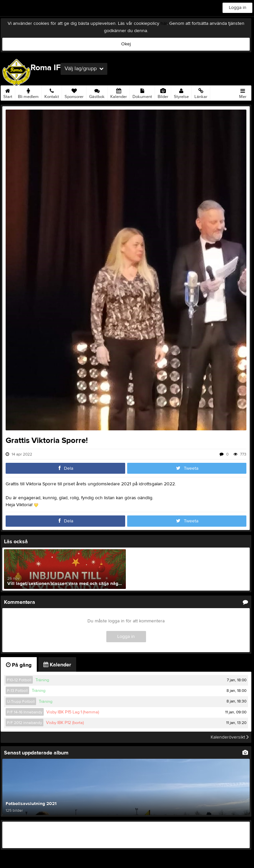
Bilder (163, 92)
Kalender (119, 92)
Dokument (142, 92)
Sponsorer (74, 92)
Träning (42, 680)
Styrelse (181, 92)
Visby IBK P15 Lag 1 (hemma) (73, 712)
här (164, 24)
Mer (243, 92)
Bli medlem (28, 92)
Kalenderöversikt (230, 737)
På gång (19, 665)
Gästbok (97, 92)
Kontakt (52, 92)
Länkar (201, 92)
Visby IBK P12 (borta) (65, 723)
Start (8, 92)
